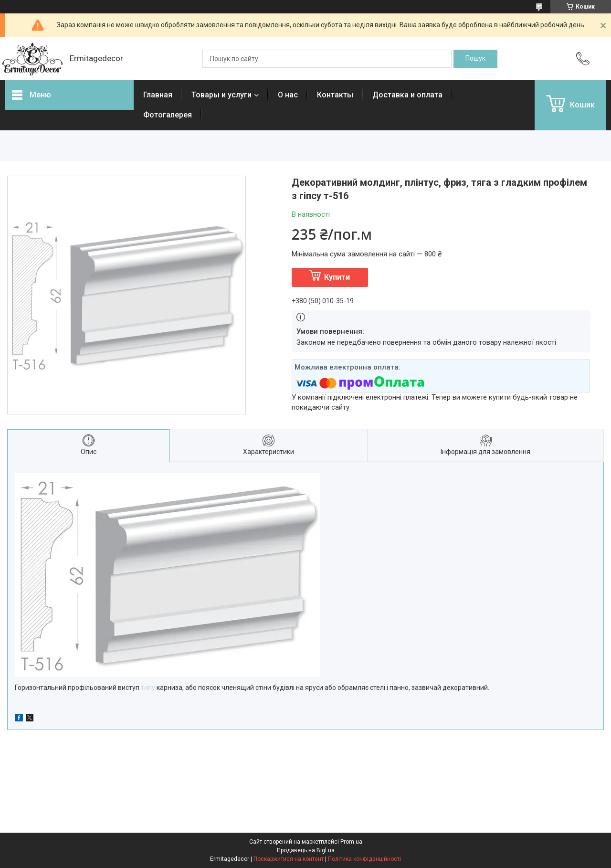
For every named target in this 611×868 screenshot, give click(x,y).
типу (148, 688)
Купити (337, 277)
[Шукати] (475, 59)
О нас (288, 95)
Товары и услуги (221, 95)
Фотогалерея (168, 115)
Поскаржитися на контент (289, 859)
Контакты (335, 95)
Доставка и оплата (407, 95)
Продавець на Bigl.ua (306, 850)
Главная (158, 95)
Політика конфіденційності (364, 859)
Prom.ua (351, 842)
